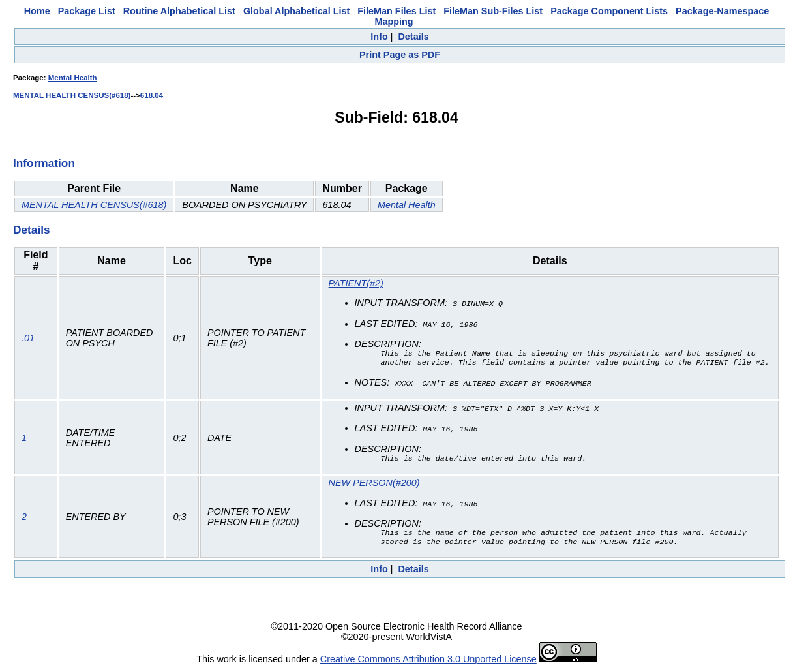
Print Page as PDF (400, 55)
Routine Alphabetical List (179, 11)
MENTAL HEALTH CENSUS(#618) (72, 95)
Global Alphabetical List (296, 11)
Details (413, 37)
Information (44, 163)
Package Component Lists (609, 11)
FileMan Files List (396, 11)
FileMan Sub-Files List (493, 11)
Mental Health (73, 78)
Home (37, 11)
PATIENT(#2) (356, 283)
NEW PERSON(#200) (374, 483)
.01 (28, 338)
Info (379, 37)
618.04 (152, 95)
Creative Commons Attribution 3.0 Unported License (428, 662)
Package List (87, 11)
